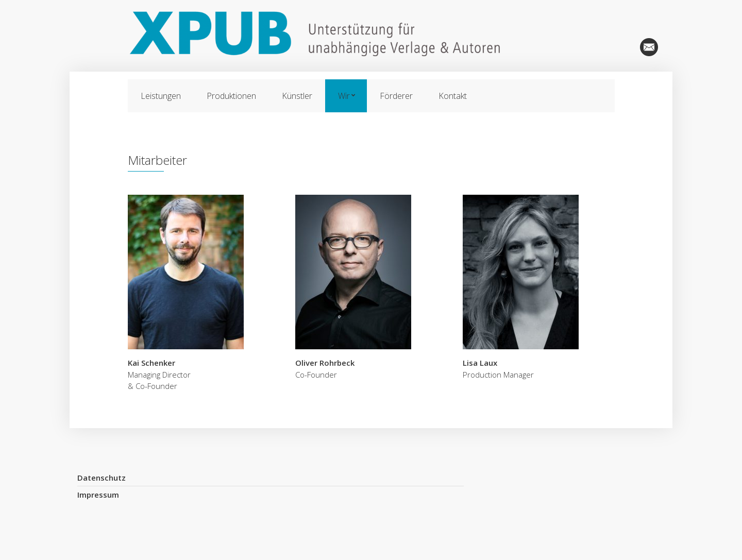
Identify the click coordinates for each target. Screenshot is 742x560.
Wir (344, 96)
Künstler (297, 96)
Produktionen (231, 96)
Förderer (396, 96)
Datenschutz (102, 478)
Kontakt (453, 96)
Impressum (98, 495)
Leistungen (161, 96)
